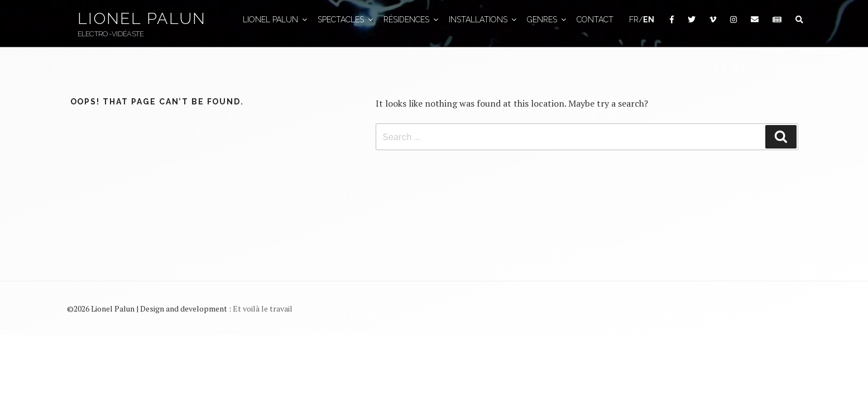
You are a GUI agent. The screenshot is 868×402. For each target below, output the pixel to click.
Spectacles (346, 20)
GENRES (547, 20)
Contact (595, 20)
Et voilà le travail (263, 308)
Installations (483, 20)
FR (634, 20)
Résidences (412, 20)
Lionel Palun (141, 18)
